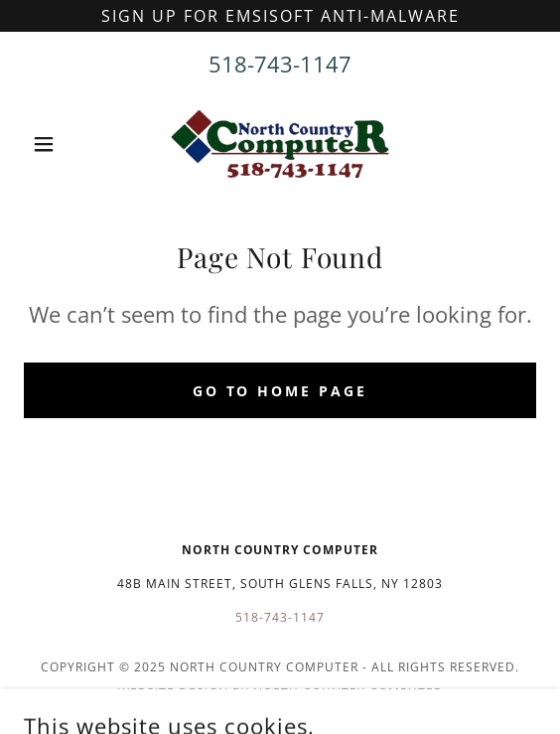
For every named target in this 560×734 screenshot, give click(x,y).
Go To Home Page (280, 391)
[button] (62, 144)
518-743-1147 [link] (280, 64)
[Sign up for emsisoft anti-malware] (280, 16)
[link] (280, 144)
